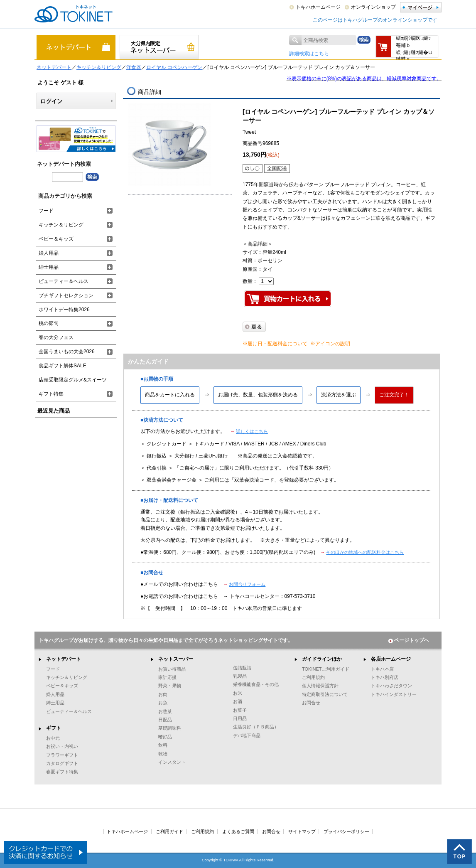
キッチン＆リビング (99, 67)
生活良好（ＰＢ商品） (256, 727)
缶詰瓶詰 (242, 668)
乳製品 (240, 676)
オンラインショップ (373, 7)
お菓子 (240, 710)
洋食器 (134, 67)
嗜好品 (165, 737)
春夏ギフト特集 (62, 772)
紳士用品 (49, 267)
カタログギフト (62, 763)
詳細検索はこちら (309, 54)
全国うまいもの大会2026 (67, 352)
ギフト (54, 728)
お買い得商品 (172, 669)
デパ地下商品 (247, 735)
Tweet (249, 132)
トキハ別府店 (385, 677)
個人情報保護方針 (320, 686)
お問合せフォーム (247, 584)
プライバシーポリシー (346, 831)
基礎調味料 (170, 728)
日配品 (165, 720)
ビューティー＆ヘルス (64, 281)
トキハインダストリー (394, 694)
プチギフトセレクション (66, 295)
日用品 (240, 718)
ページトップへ (409, 640)
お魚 (163, 703)
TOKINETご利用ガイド (326, 669)
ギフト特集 (51, 394)
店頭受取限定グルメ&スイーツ (73, 380)
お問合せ (311, 703)
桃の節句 (49, 323)
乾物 (163, 754)
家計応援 (167, 677)
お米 (238, 693)
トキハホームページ (318, 7)
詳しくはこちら (252, 431)
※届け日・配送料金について (275, 344)
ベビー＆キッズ (56, 239)
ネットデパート (54, 67)
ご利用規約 (313, 677)
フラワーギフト (62, 755)
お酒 (238, 701)
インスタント (172, 762)
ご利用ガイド (169, 831)
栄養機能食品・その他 (256, 684)
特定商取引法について (325, 694)
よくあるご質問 (238, 831)
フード (46, 211)
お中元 (53, 738)
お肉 (163, 694)
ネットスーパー (176, 659)
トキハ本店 (382, 669)
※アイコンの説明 (330, 344)
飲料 (163, 745)
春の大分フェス (56, 337)
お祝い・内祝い (62, 746)
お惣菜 (165, 711)
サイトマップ (302, 831)
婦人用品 (49, 253)
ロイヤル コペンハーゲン (174, 67)
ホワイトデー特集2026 (64, 310)
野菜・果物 (170, 686)
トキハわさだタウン (391, 686)
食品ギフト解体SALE (63, 366)
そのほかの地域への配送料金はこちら (365, 552)
